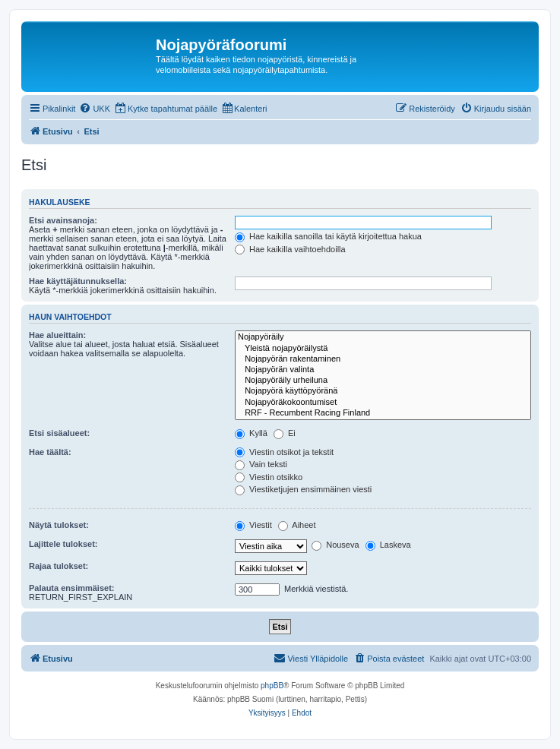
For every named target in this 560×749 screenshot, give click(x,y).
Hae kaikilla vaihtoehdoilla (290, 249)
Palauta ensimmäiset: (72, 588)
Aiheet (297, 525)
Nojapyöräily (383, 337)
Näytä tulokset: (59, 525)
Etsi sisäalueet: (59, 433)
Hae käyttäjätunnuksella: (78, 281)
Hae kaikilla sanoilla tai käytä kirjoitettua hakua (328, 236)
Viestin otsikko (269, 477)
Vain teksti (261, 464)
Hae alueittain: (57, 335)
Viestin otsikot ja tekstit (284, 452)
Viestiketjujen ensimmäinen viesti (303, 489)
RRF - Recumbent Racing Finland (383, 413)
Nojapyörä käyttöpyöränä (383, 391)
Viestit (253, 525)
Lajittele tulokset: (63, 544)
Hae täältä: (50, 452)
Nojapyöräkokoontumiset (383, 403)
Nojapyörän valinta (383, 370)
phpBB (272, 686)
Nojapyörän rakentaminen (383, 359)
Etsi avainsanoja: (63, 220)
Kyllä (251, 433)
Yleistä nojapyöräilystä (383, 349)
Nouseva (335, 545)
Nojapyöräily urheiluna (383, 381)
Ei (285, 433)
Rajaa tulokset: (59, 566)
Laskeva (388, 545)
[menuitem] (95, 109)
